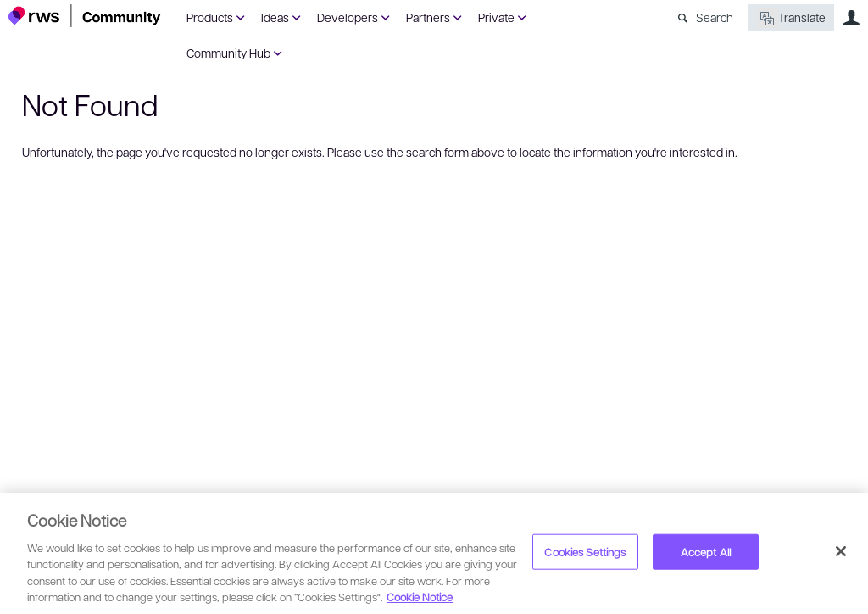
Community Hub (228, 53)
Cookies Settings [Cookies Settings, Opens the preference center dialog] (585, 552)
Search (715, 17)
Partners (428, 17)
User (851, 18)
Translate (791, 18)
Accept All (706, 552)
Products (210, 17)
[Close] (841, 551)
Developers (348, 17)
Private (496, 17)
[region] (434, 553)
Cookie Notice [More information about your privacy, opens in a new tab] (420, 597)
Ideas (275, 17)
